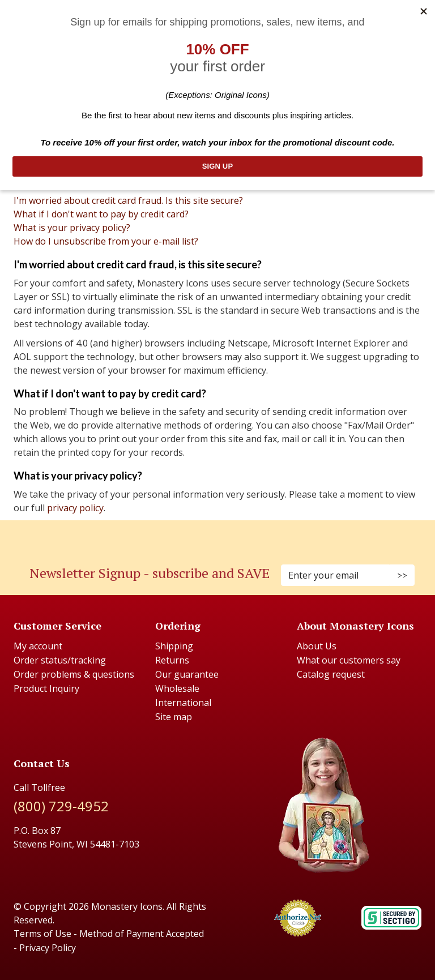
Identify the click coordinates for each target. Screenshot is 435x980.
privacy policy (75, 508)
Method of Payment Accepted (142, 934)
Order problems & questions (74, 674)
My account (38, 646)
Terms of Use (42, 934)
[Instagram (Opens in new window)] (212, 536)
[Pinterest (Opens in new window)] (217, 536)
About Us (317, 646)
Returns (172, 660)
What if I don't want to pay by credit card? (101, 214)
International (183, 703)
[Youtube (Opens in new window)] (229, 536)
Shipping (174, 646)
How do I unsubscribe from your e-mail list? (106, 241)
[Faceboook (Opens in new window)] (206, 536)
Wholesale (177, 688)
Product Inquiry (46, 688)
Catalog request (331, 674)
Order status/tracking (60, 660)
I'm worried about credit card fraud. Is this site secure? (128, 200)
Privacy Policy (48, 948)
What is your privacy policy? (72, 228)
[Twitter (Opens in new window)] (223, 536)
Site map (174, 717)
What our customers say (349, 660)
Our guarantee (187, 674)
